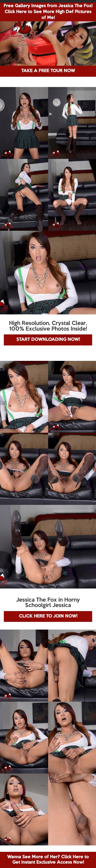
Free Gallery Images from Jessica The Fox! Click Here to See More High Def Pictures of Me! (48, 12)
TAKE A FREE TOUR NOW (48, 71)
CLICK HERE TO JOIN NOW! (48, 616)
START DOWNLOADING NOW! (48, 340)
